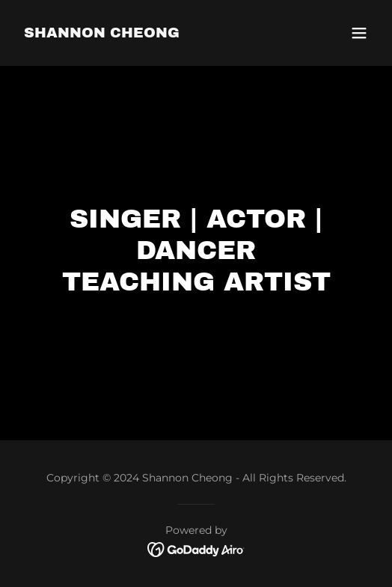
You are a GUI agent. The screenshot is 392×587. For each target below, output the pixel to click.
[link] (102, 33)
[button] (359, 33)
